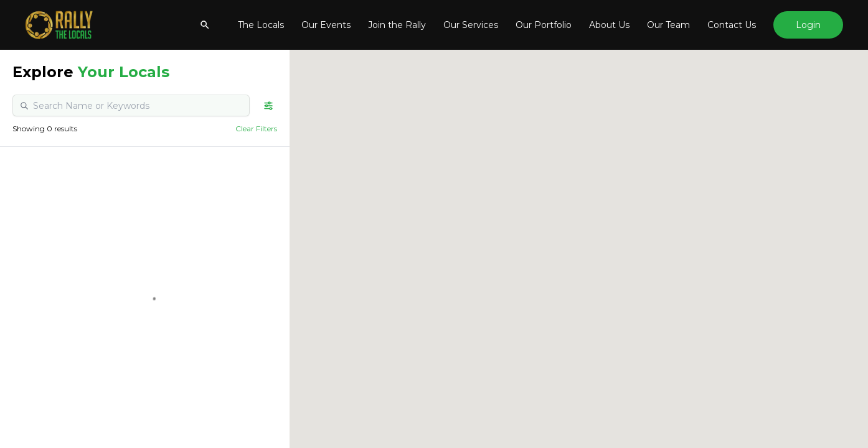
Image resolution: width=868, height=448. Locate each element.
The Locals (261, 25)
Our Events (326, 25)
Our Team (668, 25)
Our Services (471, 25)
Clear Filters (256, 128)
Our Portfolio (544, 25)
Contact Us (732, 25)
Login (808, 25)
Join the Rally (397, 25)
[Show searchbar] (205, 25)
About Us (609, 25)
